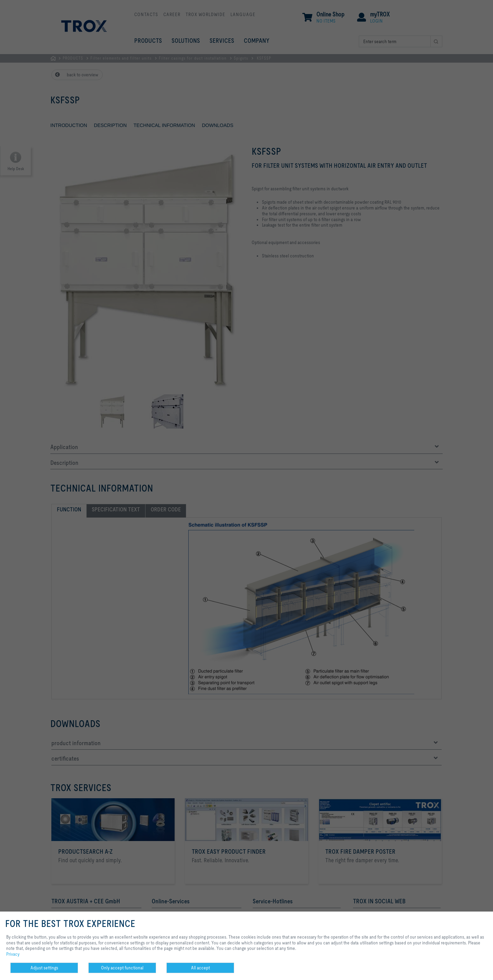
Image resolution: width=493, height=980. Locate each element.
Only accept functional (122, 968)
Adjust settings (44, 968)
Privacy (13, 954)
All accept (200, 968)
